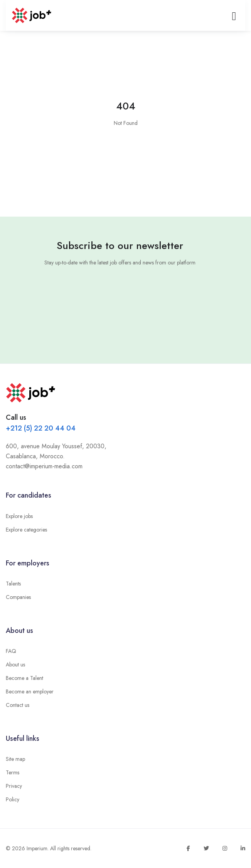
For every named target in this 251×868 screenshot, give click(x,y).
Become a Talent (24, 678)
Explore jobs (19, 516)
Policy (13, 799)
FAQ (11, 651)
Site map (15, 759)
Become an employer (30, 691)
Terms (13, 772)
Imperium (37, 848)
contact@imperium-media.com (44, 466)
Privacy (14, 786)
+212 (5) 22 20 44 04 (41, 428)
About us (15, 664)
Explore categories (26, 530)
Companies (18, 597)
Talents (13, 584)
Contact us (18, 705)
